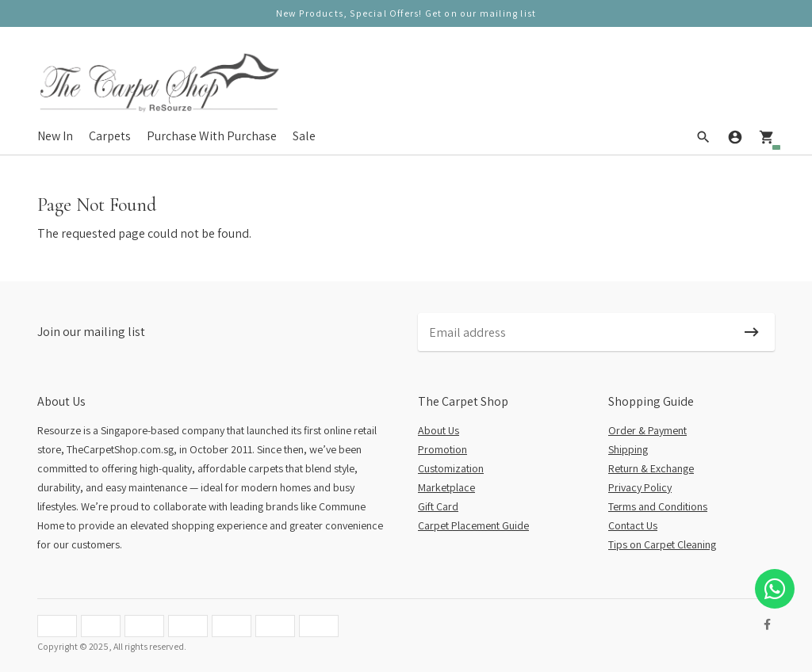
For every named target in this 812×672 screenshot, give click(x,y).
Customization (451, 468)
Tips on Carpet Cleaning (662, 544)
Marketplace (446, 487)
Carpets (110, 136)
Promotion (442, 449)
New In (55, 136)
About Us (439, 430)
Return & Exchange (651, 468)
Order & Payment (647, 430)
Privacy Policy (640, 487)
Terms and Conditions (658, 506)
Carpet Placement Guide (473, 525)
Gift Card (438, 506)
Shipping (628, 449)
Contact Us (633, 525)
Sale (304, 136)
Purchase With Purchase (212, 136)
